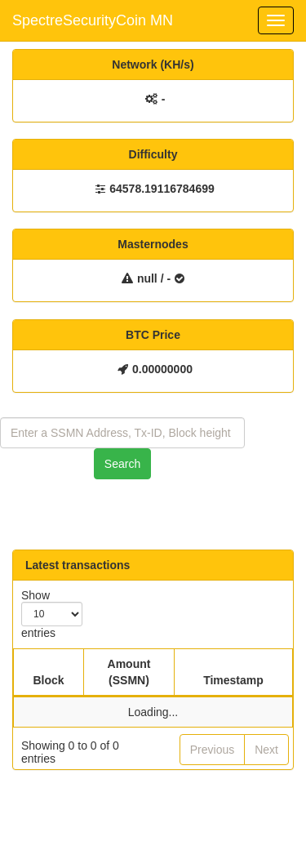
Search (122, 464)
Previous (212, 750)
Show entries (52, 614)
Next (266, 750)
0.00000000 (162, 369)
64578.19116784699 (162, 189)
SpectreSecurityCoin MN (93, 20)
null (147, 278)
